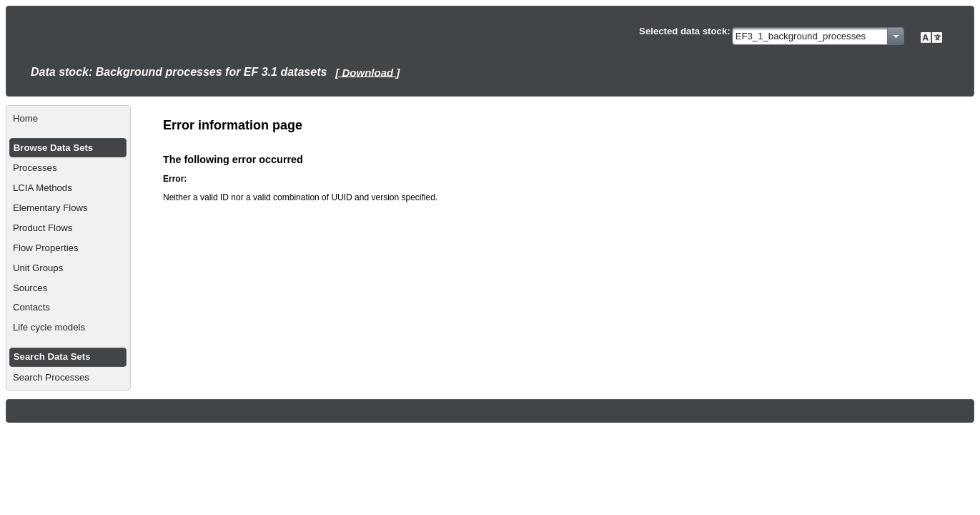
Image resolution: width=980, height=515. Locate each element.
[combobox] (818, 36)
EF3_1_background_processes (801, 36)
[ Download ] (367, 72)
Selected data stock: (685, 31)
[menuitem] (68, 119)
